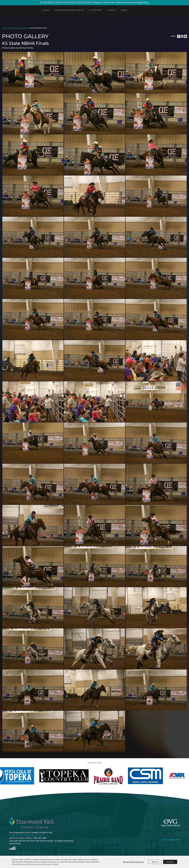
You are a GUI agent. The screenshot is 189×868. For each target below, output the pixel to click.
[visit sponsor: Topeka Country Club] (81, 776)
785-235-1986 (40, 838)
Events (46, 10)
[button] (179, 36)
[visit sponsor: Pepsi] (27, 776)
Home (4, 28)
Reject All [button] (155, 862)
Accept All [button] (170, 862)
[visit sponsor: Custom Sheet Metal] (162, 776)
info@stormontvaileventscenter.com (27, 835)
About (124, 10)
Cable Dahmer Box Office (69, 10)
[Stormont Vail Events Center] (19, 10)
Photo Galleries (22, 28)
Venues (111, 10)
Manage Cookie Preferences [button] (133, 862)
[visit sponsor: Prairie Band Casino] (125, 776)
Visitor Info (95, 10)
